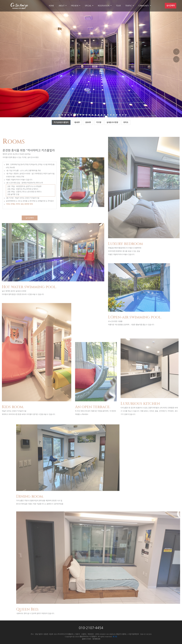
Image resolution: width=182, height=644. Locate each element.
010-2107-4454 (91, 628)
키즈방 (99, 122)
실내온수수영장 (112, 122)
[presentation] (176, 52)
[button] (56, 115)
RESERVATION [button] (104, 6)
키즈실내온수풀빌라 (61, 122)
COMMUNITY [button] (144, 6)
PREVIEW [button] (75, 6)
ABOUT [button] (62, 6)
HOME (51, 6)
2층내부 (88, 122)
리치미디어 (96, 639)
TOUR (118, 6)
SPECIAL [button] (88, 6)
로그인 (115, 637)
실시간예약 (171, 6)
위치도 (126, 122)
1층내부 (77, 122)
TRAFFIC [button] (129, 6)
